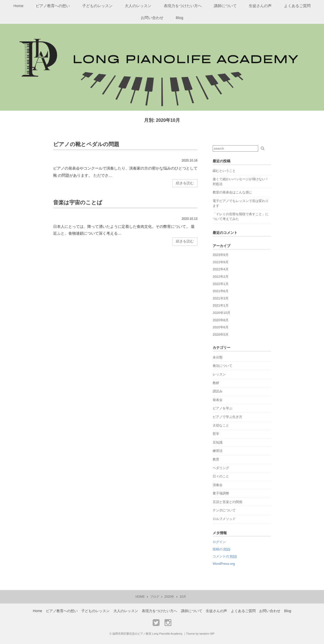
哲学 (216, 434)
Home (18, 6)
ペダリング (221, 468)
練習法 (218, 451)
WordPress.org (224, 564)
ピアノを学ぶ (222, 408)
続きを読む (185, 183)
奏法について (222, 366)
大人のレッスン (138, 6)
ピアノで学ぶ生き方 (227, 417)
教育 (216, 459)
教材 (216, 383)
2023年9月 (221, 255)
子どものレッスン (97, 6)
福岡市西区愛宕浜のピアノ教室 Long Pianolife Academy (147, 634)
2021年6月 (221, 291)
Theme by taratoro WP (200, 634)
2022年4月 (221, 269)
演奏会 (218, 485)
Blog (179, 18)
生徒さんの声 (260, 6)
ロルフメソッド (224, 519)
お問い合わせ (152, 18)
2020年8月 (221, 320)
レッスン (219, 374)
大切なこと (221, 425)
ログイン (219, 542)
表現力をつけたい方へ (183, 6)
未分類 (218, 357)
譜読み (218, 391)
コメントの (225, 556)
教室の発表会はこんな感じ (232, 192)
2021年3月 (221, 298)
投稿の (221, 549)
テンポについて (224, 510)
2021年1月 (221, 305)
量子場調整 (221, 493)
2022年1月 (221, 284)
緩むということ (224, 171)
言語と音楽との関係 (227, 502)
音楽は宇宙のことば (78, 202)
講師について (225, 6)
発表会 (218, 400)
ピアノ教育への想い (53, 6)
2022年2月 (221, 277)
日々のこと (221, 476)
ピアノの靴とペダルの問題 (86, 144)
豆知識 (218, 442)
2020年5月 (221, 335)
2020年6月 (221, 327)
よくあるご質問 (297, 6)
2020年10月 (221, 313)
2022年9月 (221, 262)
